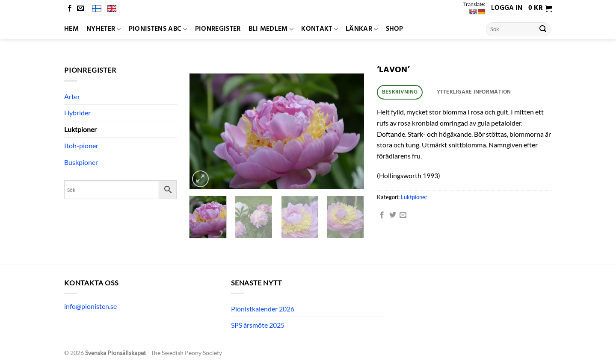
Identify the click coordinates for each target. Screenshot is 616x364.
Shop (395, 29)
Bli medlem (271, 29)
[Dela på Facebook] (382, 215)
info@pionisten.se (90, 306)
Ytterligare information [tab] (474, 92)
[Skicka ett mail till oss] (80, 9)
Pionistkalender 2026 (263, 309)
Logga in (507, 8)
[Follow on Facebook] (70, 9)
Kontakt (320, 29)
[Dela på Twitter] (393, 215)
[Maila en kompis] (403, 215)
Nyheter (104, 29)
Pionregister (218, 29)
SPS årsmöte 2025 (258, 325)
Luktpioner (80, 129)
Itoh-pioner (81, 145)
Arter (72, 96)
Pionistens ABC (158, 29)
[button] (540, 9)
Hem (71, 29)
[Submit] (543, 29)
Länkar (362, 29)
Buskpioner (81, 162)
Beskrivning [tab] (400, 92)
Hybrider (77, 113)
